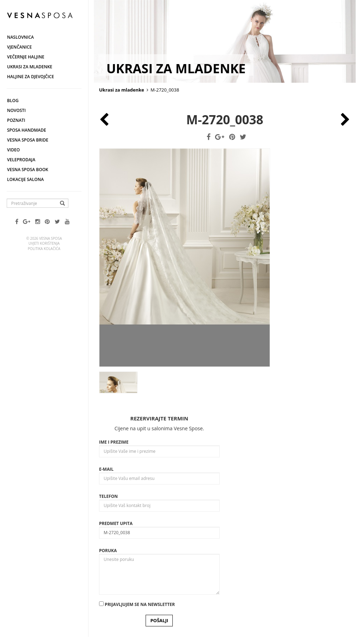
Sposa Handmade (27, 130)
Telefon (108, 496)
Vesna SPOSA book (28, 170)
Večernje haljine (26, 57)
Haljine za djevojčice (30, 77)
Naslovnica (20, 37)
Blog (13, 101)
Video (13, 150)
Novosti (16, 110)
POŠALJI (159, 620)
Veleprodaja (21, 160)
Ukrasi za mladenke (30, 67)
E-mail (106, 469)
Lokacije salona (25, 179)
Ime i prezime (114, 442)
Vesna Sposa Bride (28, 140)
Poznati (16, 120)
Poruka (108, 551)
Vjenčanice (19, 47)
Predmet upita (116, 523)
